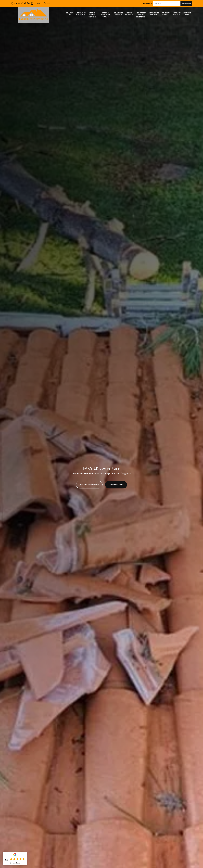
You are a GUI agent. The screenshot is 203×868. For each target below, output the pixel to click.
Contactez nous (187, 14)
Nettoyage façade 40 (177, 14)
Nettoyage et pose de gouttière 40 (141, 15)
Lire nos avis (15, 863)
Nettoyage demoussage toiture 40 (106, 15)
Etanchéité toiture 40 (166, 14)
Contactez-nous (116, 485)
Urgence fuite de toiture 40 (92, 15)
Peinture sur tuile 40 (129, 14)
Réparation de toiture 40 (154, 14)
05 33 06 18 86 (22, 3)
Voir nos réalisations (89, 485)
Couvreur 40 (70, 14)
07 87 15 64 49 (42, 3)
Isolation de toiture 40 (118, 14)
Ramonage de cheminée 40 (80, 14)
